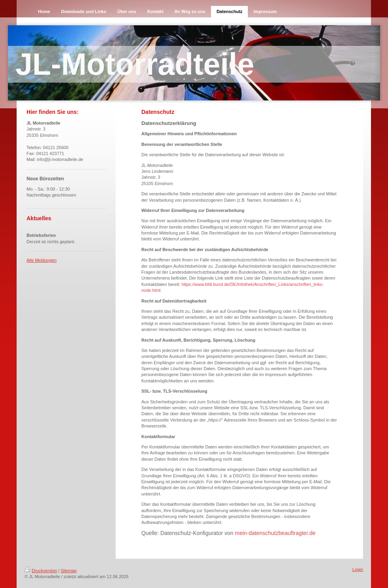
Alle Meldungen (42, 260)
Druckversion (41, 571)
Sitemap (68, 571)
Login (358, 569)
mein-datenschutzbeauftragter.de (275, 533)
